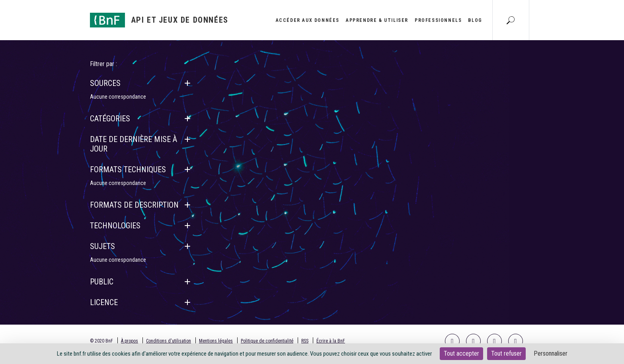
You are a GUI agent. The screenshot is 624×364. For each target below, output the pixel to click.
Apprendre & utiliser (377, 20)
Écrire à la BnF (331, 341)
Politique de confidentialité (267, 341)
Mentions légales (216, 341)
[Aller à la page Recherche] (511, 20)
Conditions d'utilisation (169, 341)
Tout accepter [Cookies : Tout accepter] (461, 353)
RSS (305, 341)
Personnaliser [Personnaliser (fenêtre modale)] (551, 353)
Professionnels (438, 20)
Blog (475, 20)
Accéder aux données (308, 20)
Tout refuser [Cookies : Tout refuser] (506, 353)
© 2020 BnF (101, 341)
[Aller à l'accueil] (159, 20)
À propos (130, 341)
